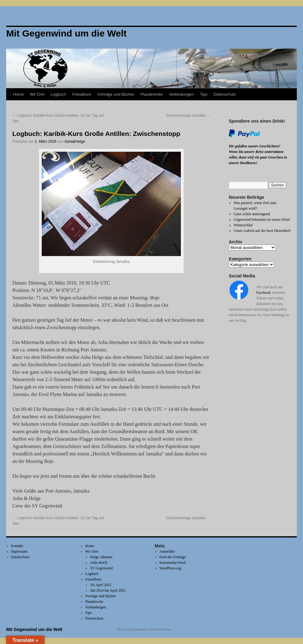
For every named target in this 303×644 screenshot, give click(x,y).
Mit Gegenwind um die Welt (34, 629)
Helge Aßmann (101, 557)
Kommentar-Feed (173, 563)
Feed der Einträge (173, 557)
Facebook (264, 293)
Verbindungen (181, 94)
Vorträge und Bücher (116, 94)
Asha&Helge (75, 141)
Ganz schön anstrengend (252, 214)
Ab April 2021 (101, 585)
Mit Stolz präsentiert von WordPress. (144, 629)
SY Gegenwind (101, 568)
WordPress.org (170, 568)
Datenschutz (225, 94)
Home (18, 94)
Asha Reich (99, 563)
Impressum (19, 551)
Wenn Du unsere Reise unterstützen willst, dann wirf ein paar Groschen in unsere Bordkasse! (258, 157)
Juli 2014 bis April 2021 (108, 590)
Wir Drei (37, 94)
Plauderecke (151, 94)
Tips (204, 94)
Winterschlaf (243, 225)
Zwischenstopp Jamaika (188, 115)
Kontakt (17, 546)
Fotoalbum (82, 94)
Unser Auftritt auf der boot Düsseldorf (262, 231)
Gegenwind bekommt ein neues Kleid (262, 220)
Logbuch (58, 94)
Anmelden (167, 551)
